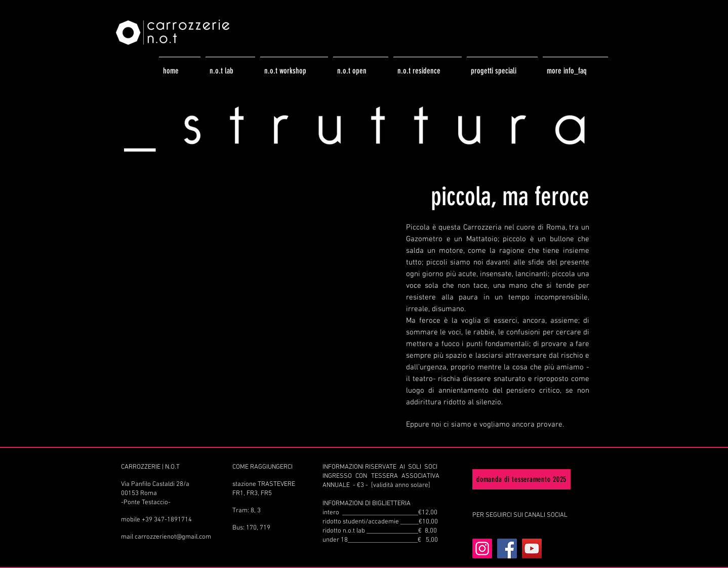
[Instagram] (482, 548)
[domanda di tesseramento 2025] (521, 479)
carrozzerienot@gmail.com (173, 537)
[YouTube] (532, 548)
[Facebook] (507, 548)
